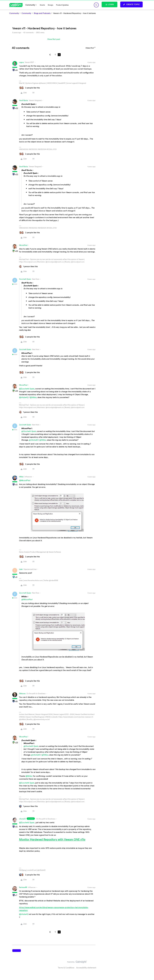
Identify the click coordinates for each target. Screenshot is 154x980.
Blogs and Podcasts (42, 13)
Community (14, 13)
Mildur (21, 477)
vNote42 (22, 819)
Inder (21, 569)
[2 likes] (29, 88)
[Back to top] (149, 964)
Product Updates (62, 5)
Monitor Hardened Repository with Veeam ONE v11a (52, 839)
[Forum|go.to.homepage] (16, 5)
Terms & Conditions (66, 968)
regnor (21, 62)
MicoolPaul (23, 245)
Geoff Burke (24, 100)
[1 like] (28, 267)
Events (42, 5)
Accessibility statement (86, 968)
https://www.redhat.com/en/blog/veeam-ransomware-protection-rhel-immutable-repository (54, 909)
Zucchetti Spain (25, 279)
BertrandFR (23, 887)
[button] (131, 4)
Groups (51, 5)
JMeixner (22, 694)
